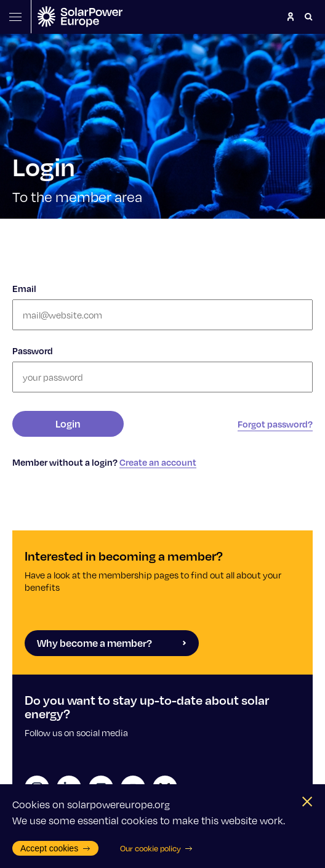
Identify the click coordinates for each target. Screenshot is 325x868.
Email (24, 288)
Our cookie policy (157, 848)
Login (68, 424)
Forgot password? (275, 424)
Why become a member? (112, 643)
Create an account (158, 462)
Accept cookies (55, 848)
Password (33, 351)
